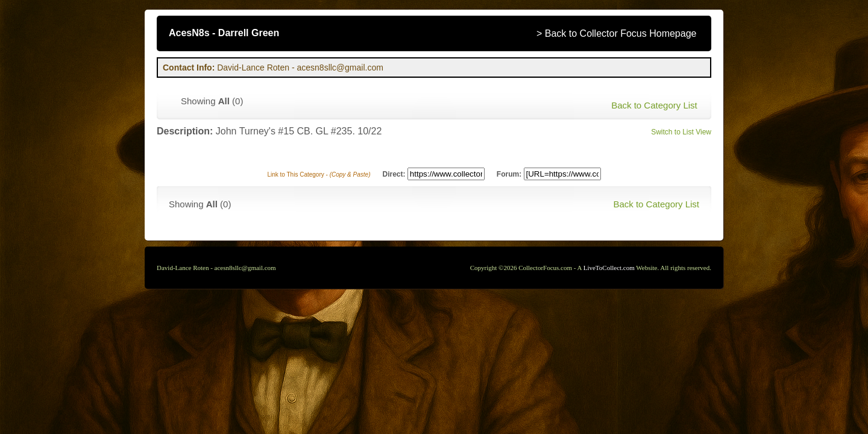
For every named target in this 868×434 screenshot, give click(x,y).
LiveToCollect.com (609, 268)
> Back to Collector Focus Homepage (616, 33)
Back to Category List (654, 105)
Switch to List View (681, 132)
